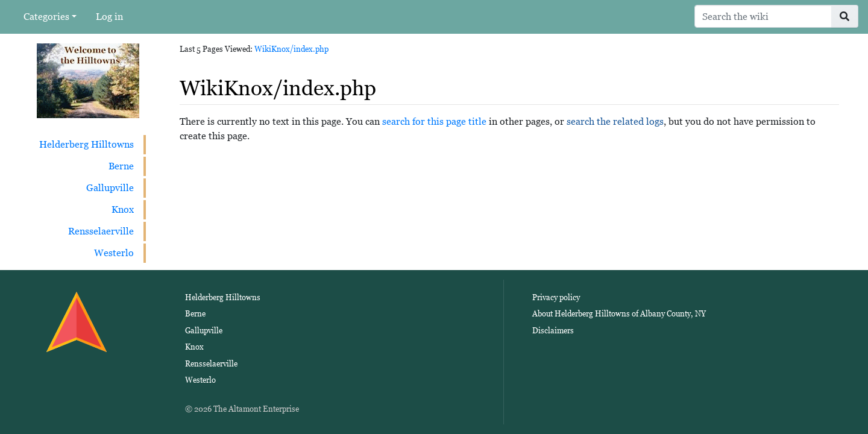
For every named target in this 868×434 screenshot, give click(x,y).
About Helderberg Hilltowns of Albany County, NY (619, 314)
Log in (109, 17)
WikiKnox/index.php (291, 49)
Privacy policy (556, 297)
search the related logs (615, 121)
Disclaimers (553, 331)
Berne (121, 166)
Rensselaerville (101, 231)
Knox (123, 209)
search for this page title (434, 121)
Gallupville (110, 188)
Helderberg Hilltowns (86, 144)
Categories (46, 17)
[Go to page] (845, 16)
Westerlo (114, 253)
